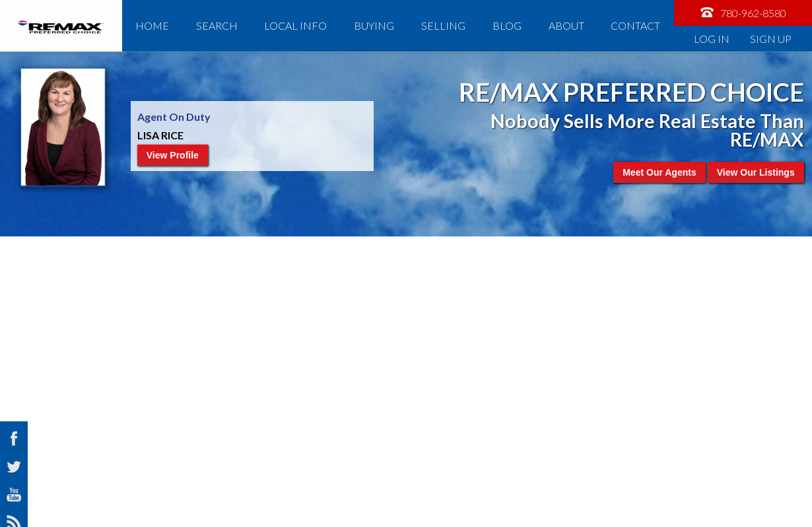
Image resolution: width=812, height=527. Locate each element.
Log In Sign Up (743, 39)
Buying (374, 25)
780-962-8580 (743, 12)
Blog (507, 25)
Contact (635, 25)
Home (152, 25)
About (566, 25)
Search (217, 25)
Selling (443, 25)
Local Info (295, 25)
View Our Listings (756, 172)
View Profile (173, 155)
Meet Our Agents (660, 172)
